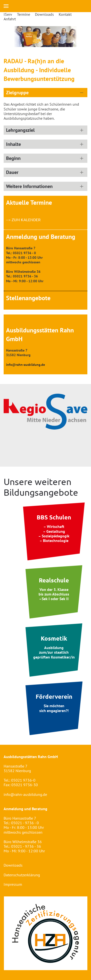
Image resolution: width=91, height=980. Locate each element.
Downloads (44, 14)
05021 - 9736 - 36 (26, 846)
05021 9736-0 (23, 780)
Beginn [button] (13, 158)
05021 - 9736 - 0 (25, 823)
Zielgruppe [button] (17, 93)
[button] (6, 6)
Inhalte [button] (13, 144)
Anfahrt (10, 19)
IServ (8, 14)
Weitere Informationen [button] (29, 186)
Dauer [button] (12, 172)
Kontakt (65, 14)
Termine (24, 14)
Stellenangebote (28, 298)
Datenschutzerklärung (22, 875)
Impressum (13, 884)
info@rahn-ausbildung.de (25, 794)
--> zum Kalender (23, 220)
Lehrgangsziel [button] (20, 130)
